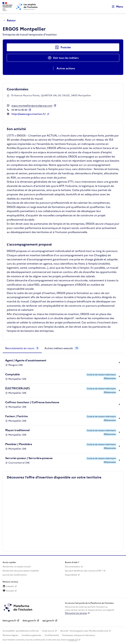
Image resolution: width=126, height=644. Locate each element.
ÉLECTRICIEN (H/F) (18, 388)
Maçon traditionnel (17, 430)
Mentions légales (10, 635)
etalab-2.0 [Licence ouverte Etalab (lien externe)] (73, 640)
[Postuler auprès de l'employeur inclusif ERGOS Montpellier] (63, 47)
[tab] (22, 348)
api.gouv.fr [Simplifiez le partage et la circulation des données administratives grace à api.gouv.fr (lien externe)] (48, 621)
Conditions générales (31, 635)
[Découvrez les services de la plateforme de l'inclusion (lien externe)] (18, 607)
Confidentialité (52, 635)
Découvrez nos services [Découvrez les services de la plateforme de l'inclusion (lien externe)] (76, 613)
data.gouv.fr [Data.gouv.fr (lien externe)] (29, 621)
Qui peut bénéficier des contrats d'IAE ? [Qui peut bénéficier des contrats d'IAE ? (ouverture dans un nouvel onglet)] (84, 571)
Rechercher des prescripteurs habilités (21, 571)
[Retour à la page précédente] (11, 20)
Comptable (12, 374)
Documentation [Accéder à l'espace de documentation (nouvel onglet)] (73, 567)
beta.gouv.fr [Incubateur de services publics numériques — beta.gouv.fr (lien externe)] (9, 621)
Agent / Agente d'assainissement (26, 360)
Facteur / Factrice (16, 416)
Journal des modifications (15, 575)
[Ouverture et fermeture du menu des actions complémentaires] (63, 68)
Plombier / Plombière (19, 444)
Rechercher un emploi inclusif (17, 567)
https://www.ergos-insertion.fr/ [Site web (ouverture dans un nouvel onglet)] (29, 114)
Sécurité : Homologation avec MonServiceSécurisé (84, 631)
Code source (48, 631)
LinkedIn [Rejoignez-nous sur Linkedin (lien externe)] (8, 586)
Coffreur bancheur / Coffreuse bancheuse (32, 402)
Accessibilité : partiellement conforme (21, 631)
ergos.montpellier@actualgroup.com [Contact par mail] (32, 106)
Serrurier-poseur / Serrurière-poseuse (29, 458)
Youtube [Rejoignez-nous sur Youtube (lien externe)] (8, 591)
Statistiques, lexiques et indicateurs (79, 635)
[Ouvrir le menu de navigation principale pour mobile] (116, 7)
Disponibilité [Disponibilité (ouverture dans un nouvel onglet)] (71, 575)
